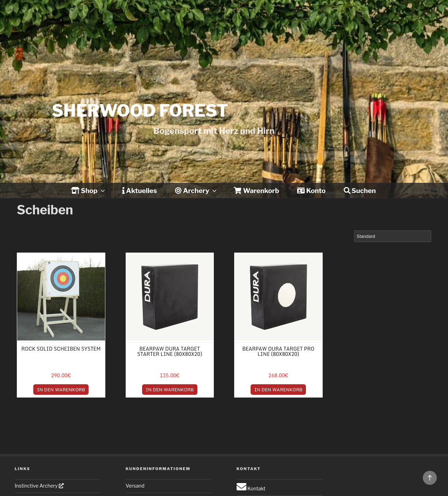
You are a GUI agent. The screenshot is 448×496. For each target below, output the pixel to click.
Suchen (360, 191)
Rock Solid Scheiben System (61, 349)
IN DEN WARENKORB (61, 390)
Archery (196, 191)
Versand (135, 486)
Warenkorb (256, 191)
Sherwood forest (140, 111)
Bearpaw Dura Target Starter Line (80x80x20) (170, 351)
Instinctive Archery (39, 486)
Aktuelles (139, 191)
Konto (311, 191)
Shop (89, 191)
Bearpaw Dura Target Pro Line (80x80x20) (278, 351)
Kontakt (251, 488)
